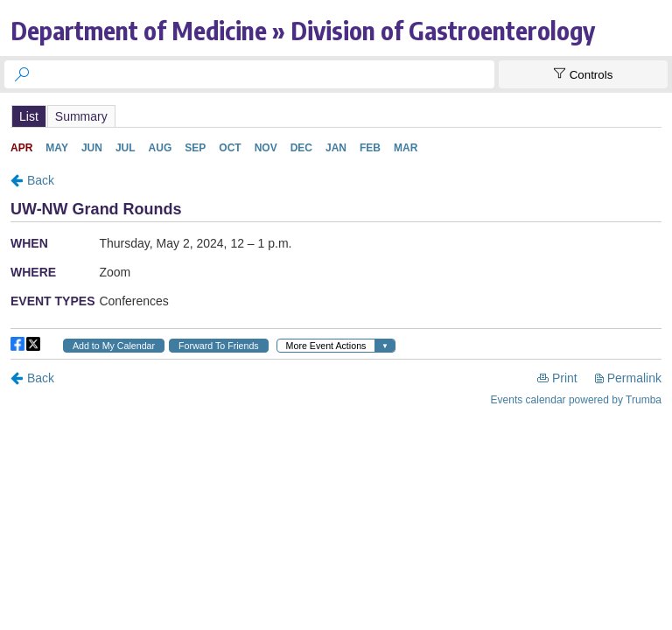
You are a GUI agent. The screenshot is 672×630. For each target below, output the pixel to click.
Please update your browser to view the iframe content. (336, 116)
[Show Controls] (583, 74)
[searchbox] (265, 74)
